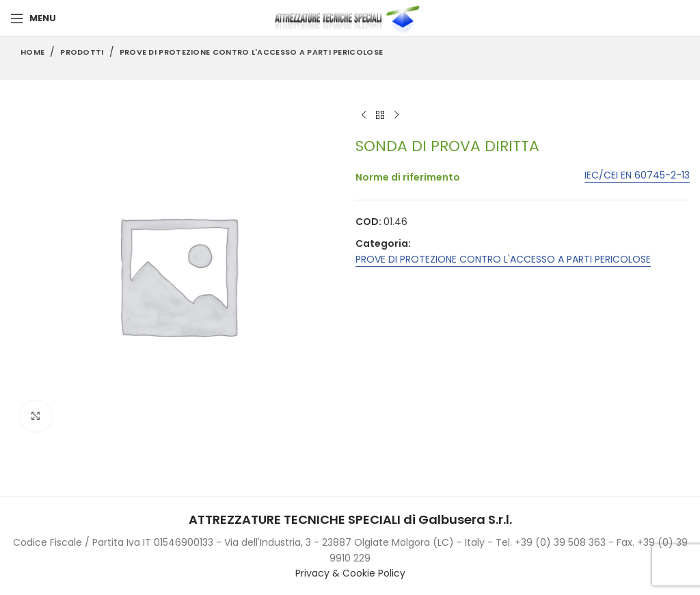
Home (32, 52)
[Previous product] (364, 116)
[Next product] (396, 116)
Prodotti (82, 52)
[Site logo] (350, 18)
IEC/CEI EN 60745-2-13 (637, 176)
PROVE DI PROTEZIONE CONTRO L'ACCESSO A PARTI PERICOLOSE (252, 52)
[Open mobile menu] (33, 18)
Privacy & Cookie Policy (350, 573)
